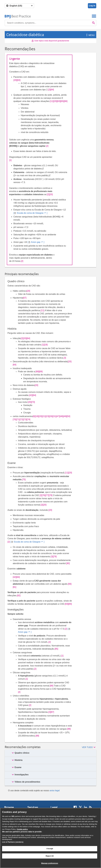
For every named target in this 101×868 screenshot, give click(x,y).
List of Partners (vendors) (13, 842)
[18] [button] (46, 345)
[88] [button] (69, 729)
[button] (86, 35)
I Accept (50, 849)
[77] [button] (47, 495)
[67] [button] (25, 298)
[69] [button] (41, 372)
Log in (92, 6)
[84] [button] (70, 604)
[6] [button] (34, 416)
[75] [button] (24, 479)
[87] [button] (52, 712)
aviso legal (55, 791)
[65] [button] (62, 101)
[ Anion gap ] (36, 242)
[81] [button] (15, 587)
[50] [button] (68, 416)
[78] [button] (51, 495)
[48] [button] (61, 416)
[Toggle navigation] (94, 16)
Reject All (50, 856)
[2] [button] (49, 90)
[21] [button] (44, 416)
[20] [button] (15, 80)
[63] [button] (19, 80)
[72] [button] (22, 419)
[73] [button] (25, 419)
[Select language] (19, 6)
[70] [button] (33, 402)
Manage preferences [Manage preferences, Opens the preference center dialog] (50, 863)
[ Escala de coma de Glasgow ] (30, 213)
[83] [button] (67, 604)
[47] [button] (58, 416)
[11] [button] (52, 101)
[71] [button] (18, 419)
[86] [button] (52, 686)
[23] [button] (47, 416)
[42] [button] (31, 395)
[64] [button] (52, 90)
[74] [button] (29, 419)
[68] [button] (37, 372)
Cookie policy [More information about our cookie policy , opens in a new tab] (22, 829)
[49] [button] (65, 416)
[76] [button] (44, 495)
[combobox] (48, 23)
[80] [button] (68, 563)
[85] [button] (56, 649)
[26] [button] (51, 416)
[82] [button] (19, 595)
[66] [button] (66, 101)
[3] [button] (65, 358)
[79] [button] (55, 557)
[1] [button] (10, 160)
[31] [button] (54, 416)
